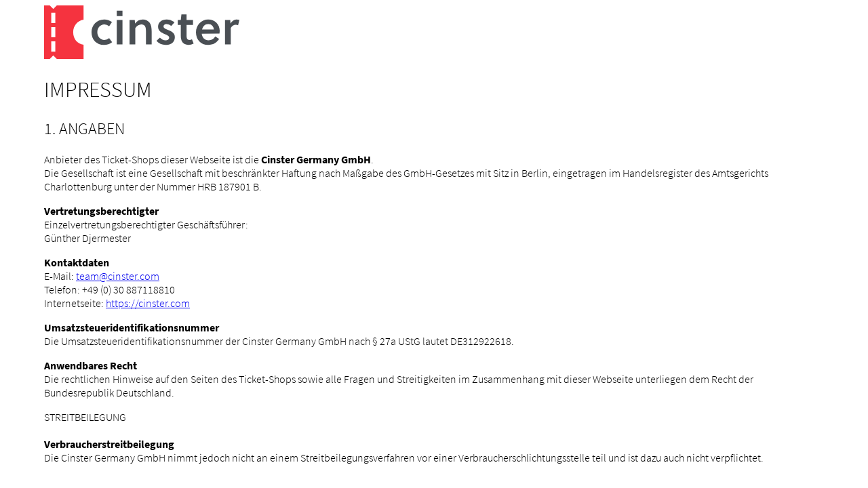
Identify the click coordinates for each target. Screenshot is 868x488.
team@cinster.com (118, 276)
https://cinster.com (148, 303)
